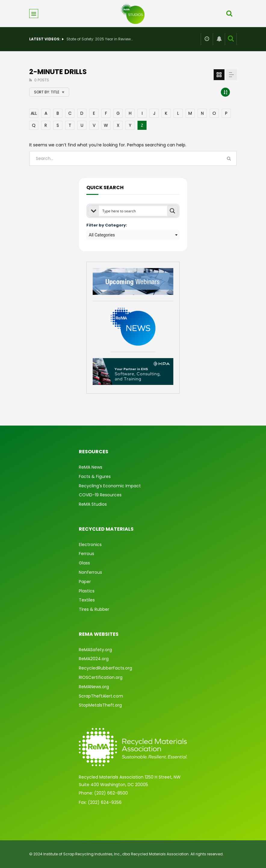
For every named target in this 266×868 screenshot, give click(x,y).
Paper (85, 582)
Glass (84, 563)
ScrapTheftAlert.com (101, 696)
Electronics (90, 545)
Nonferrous (90, 572)
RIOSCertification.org (101, 677)
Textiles (87, 600)
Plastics (87, 591)
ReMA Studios (93, 504)
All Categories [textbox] (102, 235)
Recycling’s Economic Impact (110, 486)
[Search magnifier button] (172, 211)
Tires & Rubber (94, 609)
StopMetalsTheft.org (100, 705)
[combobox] (133, 235)
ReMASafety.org (95, 650)
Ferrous (87, 554)
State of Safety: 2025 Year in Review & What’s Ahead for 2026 (100, 39)
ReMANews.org (94, 687)
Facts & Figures (95, 476)
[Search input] (133, 211)
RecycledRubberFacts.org (105, 668)
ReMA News (91, 467)
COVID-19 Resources (100, 495)
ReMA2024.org (94, 659)
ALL (34, 113)
